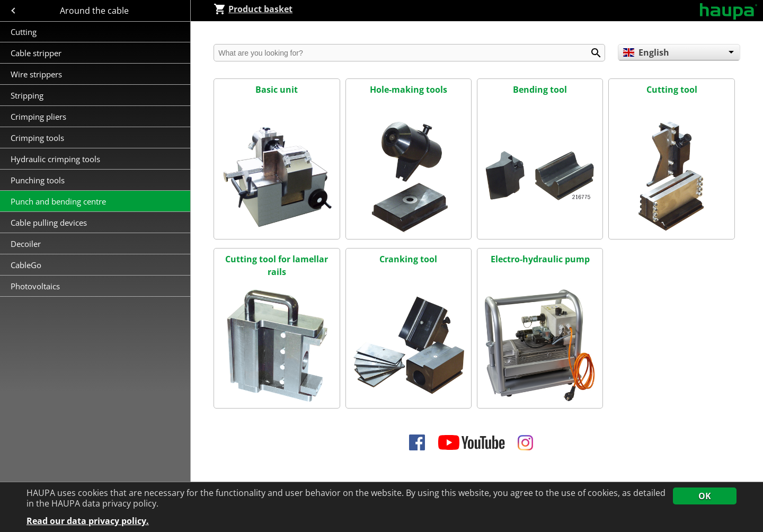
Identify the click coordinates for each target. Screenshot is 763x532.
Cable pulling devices (49, 223)
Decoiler (26, 244)
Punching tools (38, 180)
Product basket (253, 9)
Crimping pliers (39, 117)
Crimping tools (37, 138)
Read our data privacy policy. (88, 521)
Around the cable (95, 11)
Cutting (24, 32)
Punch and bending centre (58, 201)
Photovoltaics (35, 286)
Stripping (28, 95)
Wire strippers (36, 74)
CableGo (26, 265)
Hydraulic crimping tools (55, 159)
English (646, 52)
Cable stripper (37, 53)
